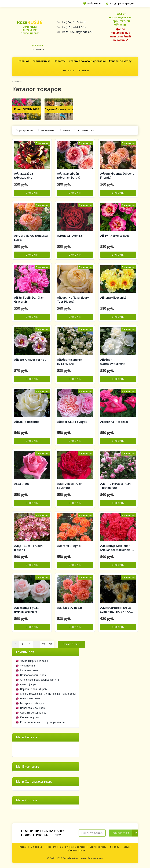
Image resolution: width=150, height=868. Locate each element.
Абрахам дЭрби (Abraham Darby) (69, 176)
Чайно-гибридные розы (32, 661)
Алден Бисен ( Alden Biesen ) (28, 548)
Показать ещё (71, 644)
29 (44, 644)
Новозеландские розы (31, 708)
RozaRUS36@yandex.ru (75, 32)
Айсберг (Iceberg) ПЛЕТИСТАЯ (69, 362)
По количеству (84, 130)
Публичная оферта (76, 850)
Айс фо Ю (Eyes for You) (31, 360)
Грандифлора (26, 684)
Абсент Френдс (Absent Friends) (117, 176)
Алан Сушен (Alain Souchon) (70, 486)
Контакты (68, 70)
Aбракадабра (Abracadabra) (24, 176)
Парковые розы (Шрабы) (33, 689)
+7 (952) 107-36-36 (72, 22)
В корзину (32, 193)
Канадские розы (28, 717)
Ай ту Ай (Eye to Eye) (115, 236)
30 (51, 644)
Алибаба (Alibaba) (69, 608)
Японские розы (27, 670)
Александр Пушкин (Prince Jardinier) (28, 610)
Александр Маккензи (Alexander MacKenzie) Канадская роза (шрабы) (117, 548)
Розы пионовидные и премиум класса (40, 722)
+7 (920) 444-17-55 (72, 27)
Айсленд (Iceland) (26, 422)
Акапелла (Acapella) (114, 422)
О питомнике (42, 61)
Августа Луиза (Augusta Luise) (31, 238)
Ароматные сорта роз (31, 713)
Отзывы (83, 70)
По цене (64, 130)
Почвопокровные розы (32, 675)
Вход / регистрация (120, 3)
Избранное (92, 3)
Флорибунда (25, 666)
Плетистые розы (28, 698)
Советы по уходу (120, 61)
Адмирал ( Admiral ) (71, 236)
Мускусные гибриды (30, 703)
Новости (60, 61)
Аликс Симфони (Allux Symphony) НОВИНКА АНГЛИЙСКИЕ (116, 610)
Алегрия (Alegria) (69, 546)
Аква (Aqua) (22, 484)
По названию (46, 130)
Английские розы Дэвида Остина (37, 680)
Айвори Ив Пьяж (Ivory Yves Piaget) (73, 300)
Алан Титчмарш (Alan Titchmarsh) (115, 486)
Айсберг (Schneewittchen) (112, 362)
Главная (24, 61)
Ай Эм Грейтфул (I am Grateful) (29, 300)
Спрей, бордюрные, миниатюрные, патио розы (46, 694)
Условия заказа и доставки (87, 61)
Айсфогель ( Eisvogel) (72, 422)
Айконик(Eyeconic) (113, 298)
